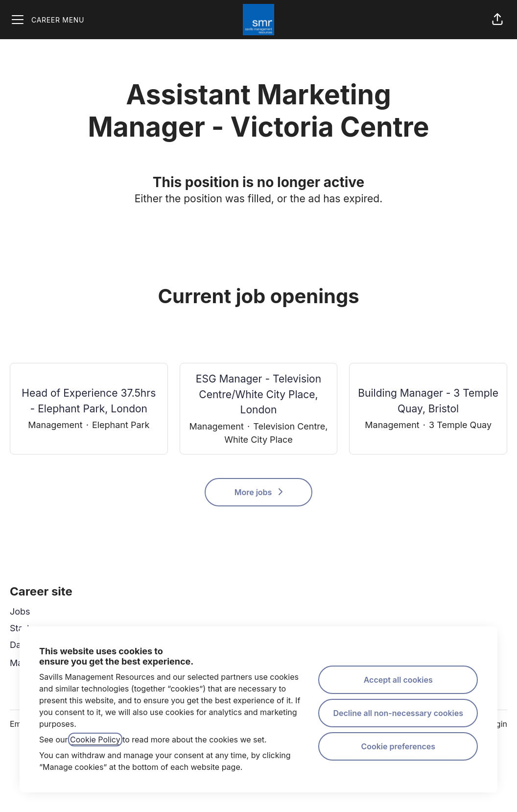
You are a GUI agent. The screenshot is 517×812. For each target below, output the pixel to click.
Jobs (20, 611)
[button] (497, 20)
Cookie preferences (398, 746)
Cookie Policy (95, 740)
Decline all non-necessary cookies (398, 713)
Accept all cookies (398, 680)
